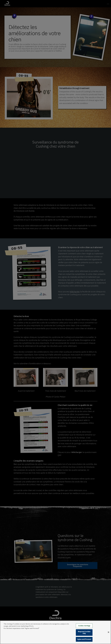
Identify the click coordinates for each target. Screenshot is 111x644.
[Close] (108, 632)
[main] (55, 632)
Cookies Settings (84, 626)
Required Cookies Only (84, 632)
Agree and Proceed (84, 639)
